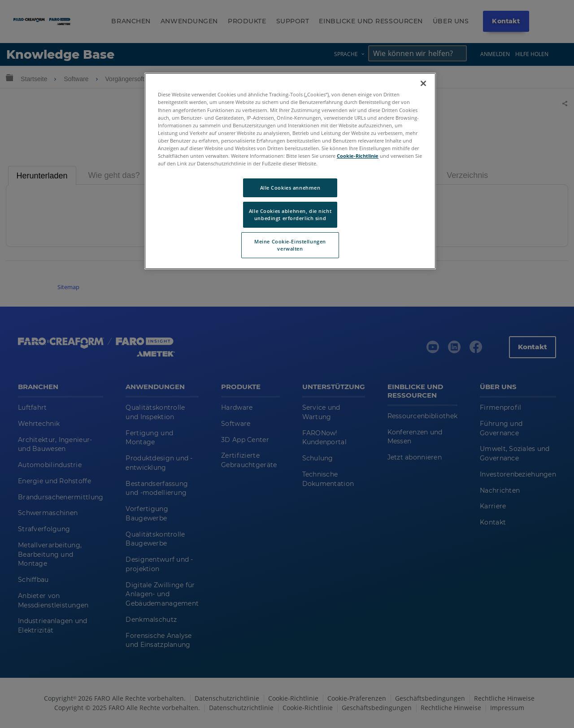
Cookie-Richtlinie (358, 156)
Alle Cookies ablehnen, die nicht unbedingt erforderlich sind (290, 214)
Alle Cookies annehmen (290, 188)
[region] (290, 171)
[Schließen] (423, 83)
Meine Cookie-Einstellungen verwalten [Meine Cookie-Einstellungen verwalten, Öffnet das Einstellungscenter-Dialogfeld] (290, 245)
